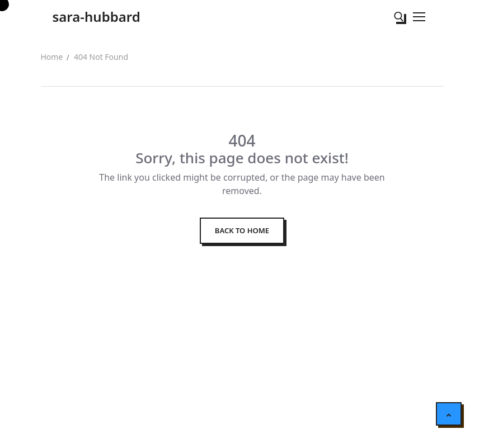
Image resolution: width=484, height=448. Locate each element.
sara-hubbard (97, 16)
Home (52, 57)
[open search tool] (399, 17)
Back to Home (242, 230)
